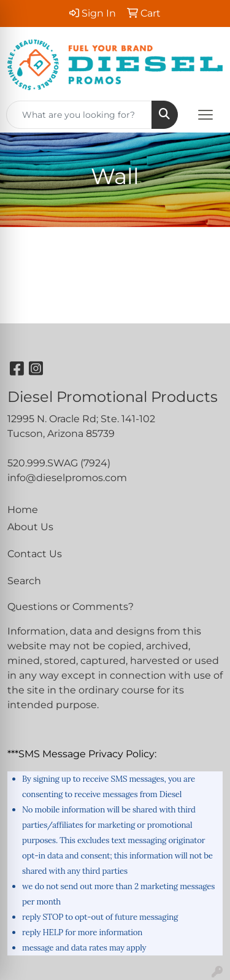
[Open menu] (205, 115)
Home (23, 510)
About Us (30, 527)
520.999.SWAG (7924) (59, 463)
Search (24, 581)
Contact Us (35, 554)
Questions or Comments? (71, 607)
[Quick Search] (79, 115)
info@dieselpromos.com (67, 478)
